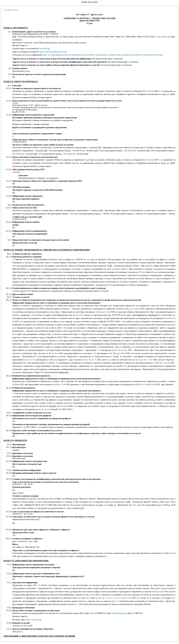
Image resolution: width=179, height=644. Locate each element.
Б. (17, 10)
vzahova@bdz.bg (163, 37)
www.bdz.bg (45, 48)
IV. (12, 10)
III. (9, 10)
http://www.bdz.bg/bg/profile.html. (53, 52)
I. (4, 10)
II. (6, 10)
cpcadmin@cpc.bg (119, 613)
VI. (15, 10)
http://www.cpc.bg (34, 620)
